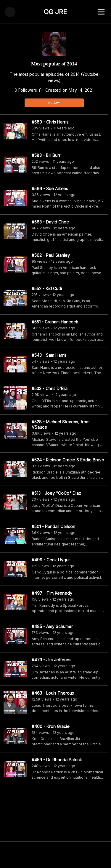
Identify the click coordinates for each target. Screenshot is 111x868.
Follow (54, 102)
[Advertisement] (55, 855)
